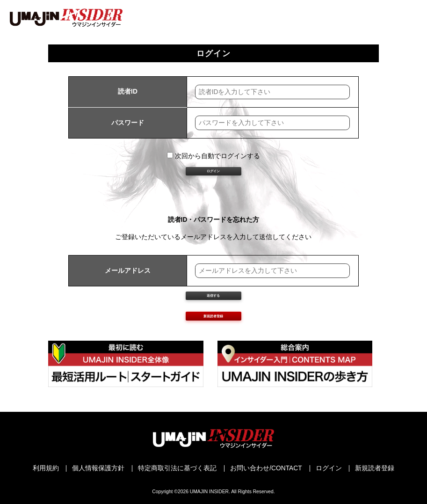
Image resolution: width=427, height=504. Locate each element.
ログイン (213, 184)
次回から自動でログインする (213, 156)
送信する (213, 327)
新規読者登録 (213, 366)
